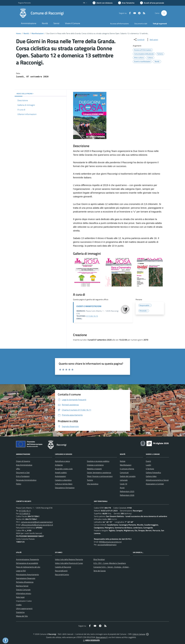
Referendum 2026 (127, 495)
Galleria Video (151, 476)
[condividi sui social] (139, 40)
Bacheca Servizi (22, 586)
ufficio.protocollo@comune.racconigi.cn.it (37, 525)
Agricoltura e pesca (62, 461)
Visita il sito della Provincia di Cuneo (69, 563)
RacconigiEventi (61, 571)
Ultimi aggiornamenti (24, 608)
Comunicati (124, 472)
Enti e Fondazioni (23, 476)
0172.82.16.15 (92, 316)
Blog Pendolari (99, 559)
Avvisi (122, 488)
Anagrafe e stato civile (64, 469)
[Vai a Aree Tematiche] (126, 3)
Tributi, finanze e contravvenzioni (100, 476)
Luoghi (148, 465)
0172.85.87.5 (25, 513)
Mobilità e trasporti (94, 469)
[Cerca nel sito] (164, 13)
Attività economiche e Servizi (157, 480)
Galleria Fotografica (153, 472)
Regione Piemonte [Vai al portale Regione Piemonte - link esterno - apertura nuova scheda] (24, 3)
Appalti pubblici (61, 472)
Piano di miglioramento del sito (28, 567)
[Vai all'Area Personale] (152, 3)
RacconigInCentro (62, 574)
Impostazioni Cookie (24, 601)
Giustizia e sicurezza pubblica (98, 461)
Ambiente (59, 465)
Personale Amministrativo (26, 480)
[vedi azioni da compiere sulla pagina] (152, 40)
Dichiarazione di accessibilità (27, 563)
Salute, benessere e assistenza (99, 472)
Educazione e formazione (65, 488)
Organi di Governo (23, 461)
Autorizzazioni (60, 476)
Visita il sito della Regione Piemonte (69, 559)
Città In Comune (139, 634)
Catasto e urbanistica (63, 480)
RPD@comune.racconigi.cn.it (110, 542)
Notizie (123, 461)
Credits (19, 605)
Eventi (148, 461)
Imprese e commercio (95, 465)
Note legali (20, 597)
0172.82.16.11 (25, 511)
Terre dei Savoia (100, 571)
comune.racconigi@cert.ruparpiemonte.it (37, 522)
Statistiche (20, 612)
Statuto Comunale (23, 590)
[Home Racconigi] (41, 13)
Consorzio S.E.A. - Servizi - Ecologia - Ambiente (112, 567)
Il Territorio (150, 469)
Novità (26, 33)
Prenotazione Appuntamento (27, 574)
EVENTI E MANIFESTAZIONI (89, 306)
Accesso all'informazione (119, 24)
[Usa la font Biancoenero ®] (103, 3)
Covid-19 (123, 484)
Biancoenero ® (102, 637)
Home (18, 33)
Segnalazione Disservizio (26, 578)
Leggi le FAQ (21, 571)
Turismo (90, 480)
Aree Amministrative (24, 465)
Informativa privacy (24, 593)
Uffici (18, 469)
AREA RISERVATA (91, 640)
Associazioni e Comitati (155, 484)
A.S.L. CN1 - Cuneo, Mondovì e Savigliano (110, 563)
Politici (19, 484)
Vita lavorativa (93, 484)
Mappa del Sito (22, 616)
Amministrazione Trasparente (27, 559)
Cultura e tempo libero (64, 484)
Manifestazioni (38, 33)
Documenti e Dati (23, 472)
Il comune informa (127, 469)
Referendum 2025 (127, 491)
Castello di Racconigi (63, 567)
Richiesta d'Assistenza (25, 582)
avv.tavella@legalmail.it (107, 545)
